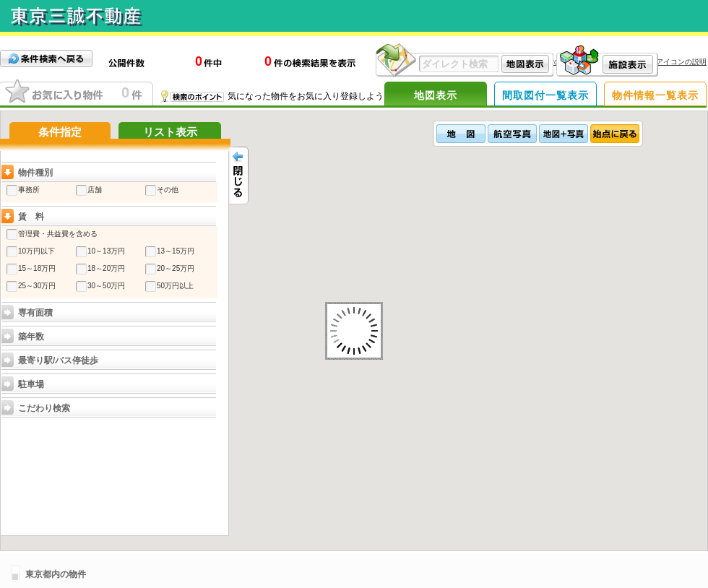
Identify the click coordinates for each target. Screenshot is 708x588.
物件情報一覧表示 (655, 95)
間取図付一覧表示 (545, 95)
